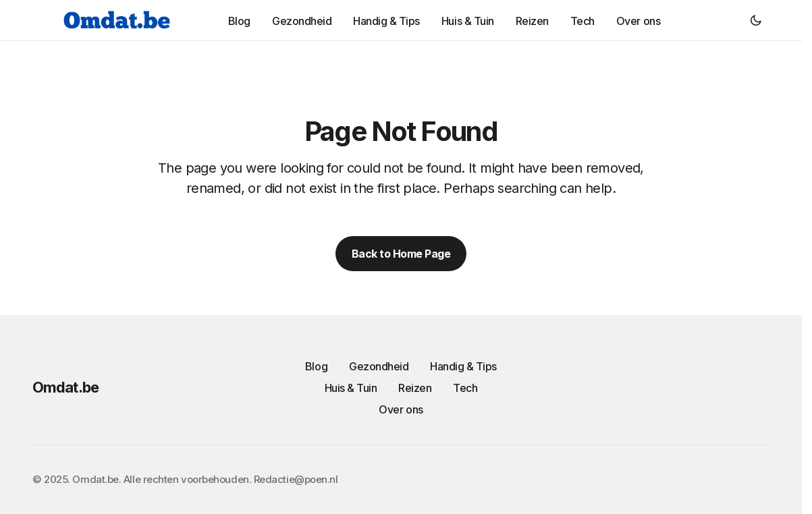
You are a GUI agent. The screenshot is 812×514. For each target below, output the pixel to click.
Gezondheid (379, 366)
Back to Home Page (401, 254)
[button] (756, 20)
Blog (316, 366)
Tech (465, 388)
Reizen (415, 388)
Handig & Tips (463, 366)
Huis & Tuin (351, 388)
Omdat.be (65, 387)
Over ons (401, 409)
